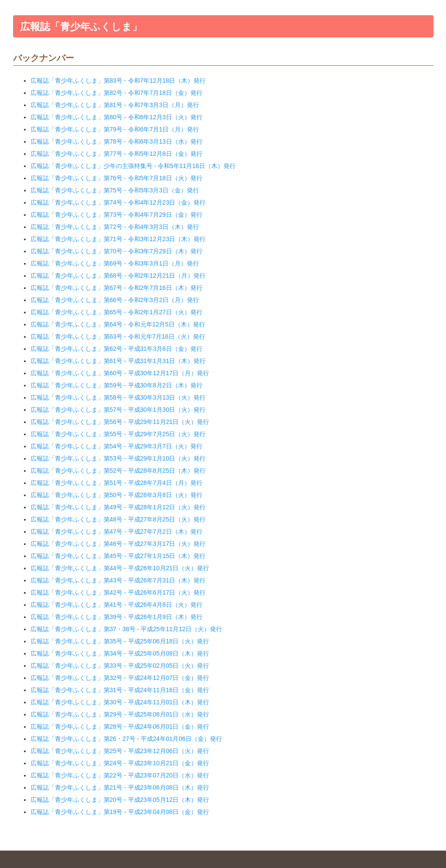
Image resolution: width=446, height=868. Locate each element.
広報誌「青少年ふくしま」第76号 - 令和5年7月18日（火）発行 (117, 178)
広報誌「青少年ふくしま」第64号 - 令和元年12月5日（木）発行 (118, 324)
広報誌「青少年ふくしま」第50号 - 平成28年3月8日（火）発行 (117, 495)
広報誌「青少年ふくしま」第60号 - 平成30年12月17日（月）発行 (120, 373)
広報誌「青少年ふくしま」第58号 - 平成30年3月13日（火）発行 (118, 397)
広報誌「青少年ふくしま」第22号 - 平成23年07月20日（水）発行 (120, 775)
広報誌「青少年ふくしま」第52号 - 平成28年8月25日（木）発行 (118, 471)
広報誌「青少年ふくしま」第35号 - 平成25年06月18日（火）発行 (120, 641)
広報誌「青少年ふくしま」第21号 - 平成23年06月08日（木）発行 (120, 787)
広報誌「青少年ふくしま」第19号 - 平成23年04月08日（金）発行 (120, 812)
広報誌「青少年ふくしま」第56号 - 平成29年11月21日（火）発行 (120, 422)
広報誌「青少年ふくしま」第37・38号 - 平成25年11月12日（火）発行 (126, 629)
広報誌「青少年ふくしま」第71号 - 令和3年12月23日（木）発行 (118, 239)
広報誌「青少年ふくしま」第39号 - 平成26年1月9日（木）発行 (117, 617)
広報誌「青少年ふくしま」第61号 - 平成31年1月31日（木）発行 (118, 361)
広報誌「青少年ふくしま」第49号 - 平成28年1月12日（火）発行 (118, 507)
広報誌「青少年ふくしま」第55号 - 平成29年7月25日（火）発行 (118, 434)
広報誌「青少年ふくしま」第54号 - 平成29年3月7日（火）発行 (117, 446)
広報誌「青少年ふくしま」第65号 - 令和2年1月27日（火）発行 (117, 312)
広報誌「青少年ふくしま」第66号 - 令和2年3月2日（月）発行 (115, 300)
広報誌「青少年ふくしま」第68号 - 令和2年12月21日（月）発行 (118, 276)
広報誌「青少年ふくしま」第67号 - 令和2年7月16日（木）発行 (117, 288)
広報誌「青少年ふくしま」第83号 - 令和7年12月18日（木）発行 (118, 81)
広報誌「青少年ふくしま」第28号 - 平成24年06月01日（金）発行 (120, 727)
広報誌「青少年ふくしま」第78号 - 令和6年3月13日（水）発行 (117, 141)
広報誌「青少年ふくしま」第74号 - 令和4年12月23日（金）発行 (118, 202)
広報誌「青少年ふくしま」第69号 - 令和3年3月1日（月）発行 (115, 263)
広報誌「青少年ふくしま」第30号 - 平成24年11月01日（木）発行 (120, 702)
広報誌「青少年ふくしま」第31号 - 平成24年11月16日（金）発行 (120, 690)
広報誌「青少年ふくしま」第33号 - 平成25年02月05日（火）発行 (120, 666)
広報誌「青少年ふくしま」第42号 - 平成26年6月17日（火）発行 (118, 592)
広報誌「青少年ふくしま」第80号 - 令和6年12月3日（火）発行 (117, 117)
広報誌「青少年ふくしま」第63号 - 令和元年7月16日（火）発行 (118, 336)
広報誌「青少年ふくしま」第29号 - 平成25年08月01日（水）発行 (120, 714)
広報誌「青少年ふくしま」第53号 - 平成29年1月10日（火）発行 (118, 458)
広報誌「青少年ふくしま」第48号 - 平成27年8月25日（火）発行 (118, 519)
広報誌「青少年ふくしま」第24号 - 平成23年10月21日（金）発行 (120, 763)
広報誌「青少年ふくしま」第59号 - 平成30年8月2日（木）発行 (117, 385)
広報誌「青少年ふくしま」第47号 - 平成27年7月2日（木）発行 (117, 532)
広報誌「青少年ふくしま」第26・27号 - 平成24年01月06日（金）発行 (126, 739)
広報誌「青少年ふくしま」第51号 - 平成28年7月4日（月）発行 (117, 483)
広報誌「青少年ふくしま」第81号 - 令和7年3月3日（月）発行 (115, 105)
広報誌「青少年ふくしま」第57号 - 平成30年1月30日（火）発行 (118, 410)
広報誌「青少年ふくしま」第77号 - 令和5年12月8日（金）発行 (117, 154)
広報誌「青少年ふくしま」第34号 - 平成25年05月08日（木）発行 (120, 653)
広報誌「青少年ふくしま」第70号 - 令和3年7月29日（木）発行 (117, 251)
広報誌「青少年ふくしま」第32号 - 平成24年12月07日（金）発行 (120, 678)
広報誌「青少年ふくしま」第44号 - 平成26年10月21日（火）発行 (120, 568)
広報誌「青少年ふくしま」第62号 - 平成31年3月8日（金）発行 (117, 349)
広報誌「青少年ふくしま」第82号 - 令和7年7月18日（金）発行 (117, 93)
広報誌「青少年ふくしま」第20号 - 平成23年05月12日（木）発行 (120, 800)
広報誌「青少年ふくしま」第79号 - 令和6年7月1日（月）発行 (115, 129)
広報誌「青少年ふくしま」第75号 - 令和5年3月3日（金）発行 (115, 190)
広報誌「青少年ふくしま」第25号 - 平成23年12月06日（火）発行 (120, 751)
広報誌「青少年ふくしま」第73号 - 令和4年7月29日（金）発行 (117, 215)
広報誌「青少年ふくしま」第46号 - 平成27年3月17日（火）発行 (118, 544)
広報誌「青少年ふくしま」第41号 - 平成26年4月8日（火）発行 (117, 605)
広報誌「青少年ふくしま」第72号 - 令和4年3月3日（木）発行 (115, 227)
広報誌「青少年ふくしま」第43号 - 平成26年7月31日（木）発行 (118, 580)
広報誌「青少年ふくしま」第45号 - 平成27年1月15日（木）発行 (118, 556)
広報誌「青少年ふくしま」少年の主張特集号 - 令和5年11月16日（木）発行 (133, 166)
